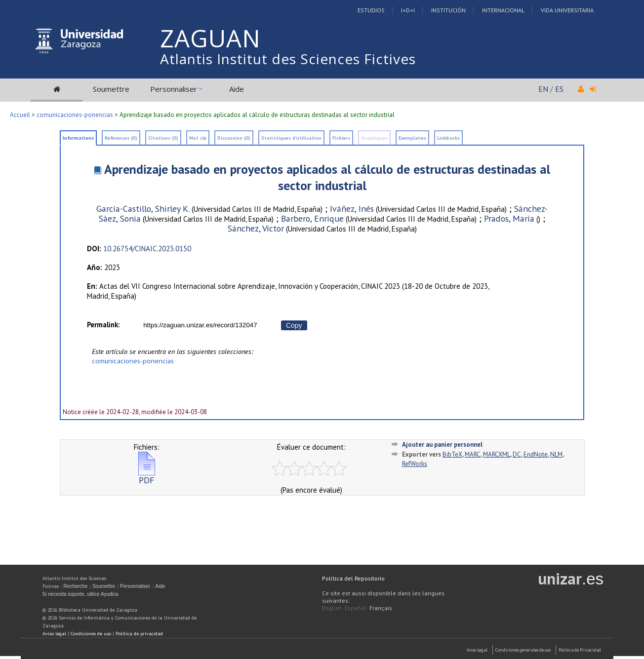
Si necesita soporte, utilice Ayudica (80, 594)
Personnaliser (174, 89)
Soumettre (111, 89)
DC (517, 454)
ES (559, 89)
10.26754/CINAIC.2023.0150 (147, 249)
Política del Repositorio (353, 578)
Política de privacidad (139, 634)
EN (543, 89)
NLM (556, 454)
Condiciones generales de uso (523, 650)
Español (356, 608)
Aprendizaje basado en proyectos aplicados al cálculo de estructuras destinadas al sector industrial (327, 177)
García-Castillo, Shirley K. (143, 209)
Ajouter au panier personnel (442, 445)
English (332, 608)
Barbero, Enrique (312, 218)
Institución (448, 10)
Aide (237, 89)
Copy (294, 325)
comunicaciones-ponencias (75, 115)
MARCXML (497, 454)
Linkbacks (448, 138)
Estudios (371, 10)
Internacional (503, 10)
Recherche (76, 586)
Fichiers (341, 138)
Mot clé (198, 138)
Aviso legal (54, 634)
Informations (78, 138)
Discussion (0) (234, 138)
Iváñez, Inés (352, 209)
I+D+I (408, 10)
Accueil (20, 115)
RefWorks (415, 464)
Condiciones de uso (91, 634)
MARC (473, 454)
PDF (147, 476)
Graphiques (374, 138)
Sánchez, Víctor (256, 228)
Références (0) (121, 138)
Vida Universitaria (567, 10)
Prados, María (509, 218)
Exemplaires (412, 138)
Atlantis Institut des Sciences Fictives (288, 59)
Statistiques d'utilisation (291, 138)
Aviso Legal (477, 650)
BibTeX (452, 454)
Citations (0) (163, 138)
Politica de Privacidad (580, 650)
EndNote (536, 454)
